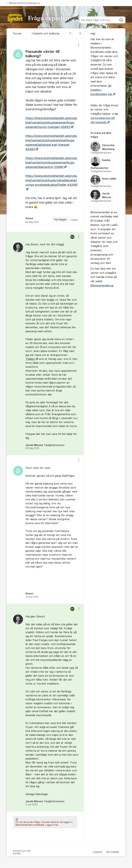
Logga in (98, 852)
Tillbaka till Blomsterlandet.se (23, 3)
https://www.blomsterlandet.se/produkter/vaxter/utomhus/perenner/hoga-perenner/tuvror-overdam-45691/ (51, 123)
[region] (45, 135)
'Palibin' (30, 359)
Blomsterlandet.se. (102, 285)
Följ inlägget (60, 220)
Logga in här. (52, 825)
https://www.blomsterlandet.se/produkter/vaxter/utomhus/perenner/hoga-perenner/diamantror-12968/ (51, 162)
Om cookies (113, 852)
